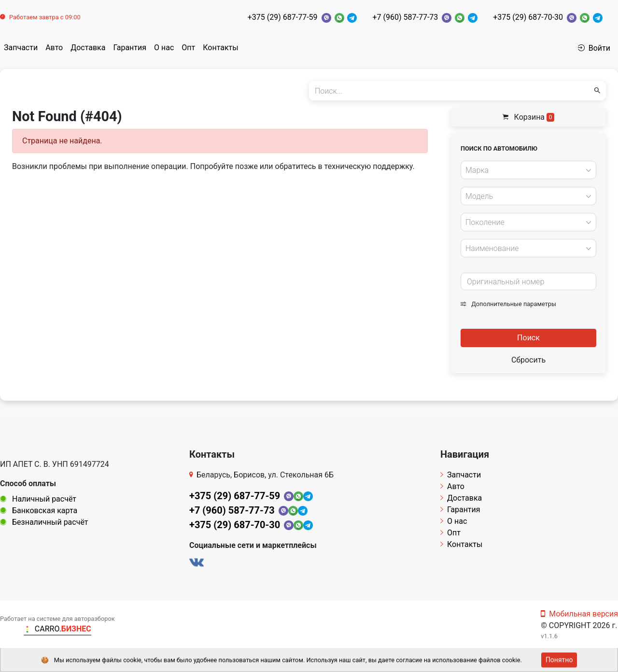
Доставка (88, 48)
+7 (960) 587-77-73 (405, 17)
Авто (54, 48)
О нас (164, 48)
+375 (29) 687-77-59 (283, 17)
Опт (188, 48)
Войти (594, 48)
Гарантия (130, 48)
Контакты (220, 48)
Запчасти (21, 48)
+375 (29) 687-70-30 (528, 17)
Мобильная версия (579, 614)
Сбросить (528, 360)
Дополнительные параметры (508, 304)
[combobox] (528, 170)
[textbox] (526, 170)
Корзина (529, 117)
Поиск (528, 338)
